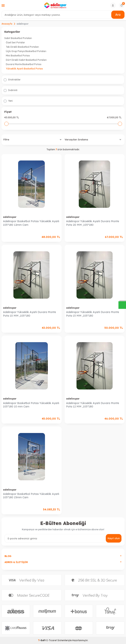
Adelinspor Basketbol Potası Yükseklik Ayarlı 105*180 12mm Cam (31, 223)
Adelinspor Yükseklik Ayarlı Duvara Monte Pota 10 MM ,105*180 (29, 314)
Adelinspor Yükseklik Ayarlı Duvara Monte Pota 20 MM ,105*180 (93, 223)
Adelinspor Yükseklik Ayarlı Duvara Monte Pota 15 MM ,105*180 (93, 314)
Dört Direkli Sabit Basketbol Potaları (26, 60)
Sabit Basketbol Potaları (18, 38)
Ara (118, 15)
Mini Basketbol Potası (18, 56)
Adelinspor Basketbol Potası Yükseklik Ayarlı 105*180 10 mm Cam (31, 405)
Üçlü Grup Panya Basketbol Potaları (26, 51)
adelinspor (10, 217)
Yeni (8, 101)
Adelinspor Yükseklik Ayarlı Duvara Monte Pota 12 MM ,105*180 (93, 405)
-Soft (42, 640)
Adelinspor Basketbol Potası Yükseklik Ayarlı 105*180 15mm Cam (31, 496)
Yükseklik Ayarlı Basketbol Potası (24, 69)
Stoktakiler (12, 80)
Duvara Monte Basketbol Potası (24, 64)
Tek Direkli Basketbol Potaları (22, 47)
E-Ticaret (52, 640)
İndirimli (11, 90)
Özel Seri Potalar (15, 42)
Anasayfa (7, 24)
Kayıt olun (114, 538)
